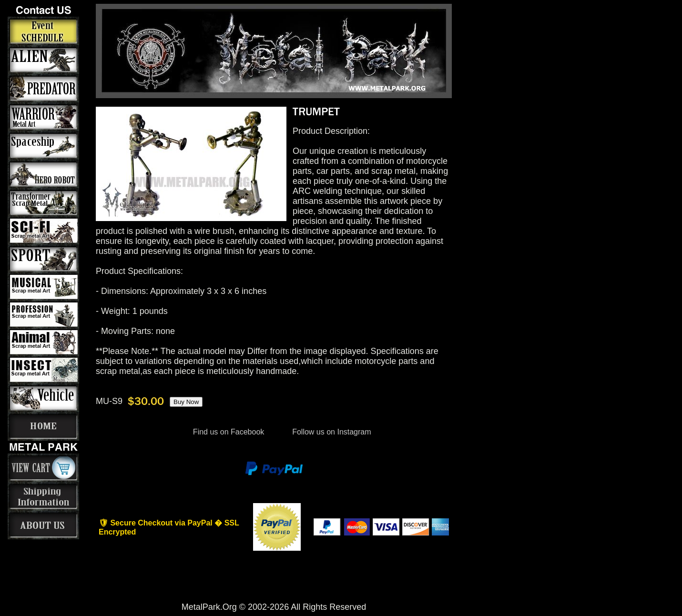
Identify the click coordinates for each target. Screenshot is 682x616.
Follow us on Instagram (331, 432)
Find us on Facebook (228, 432)
